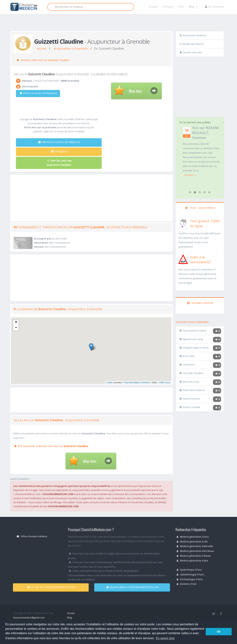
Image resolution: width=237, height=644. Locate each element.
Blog (193, 7)
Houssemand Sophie (193, 331)
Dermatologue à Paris (190, 579)
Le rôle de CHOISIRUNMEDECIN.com (51, 587)
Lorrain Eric (187, 365)
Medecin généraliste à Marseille (195, 546)
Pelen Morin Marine (192, 390)
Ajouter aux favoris (192, 44)
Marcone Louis (189, 382)
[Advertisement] (117, 24)
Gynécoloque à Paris (189, 570)
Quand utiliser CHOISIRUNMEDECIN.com (133, 587)
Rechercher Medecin (193, 35)
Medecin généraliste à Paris (193, 537)
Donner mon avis (191, 52)
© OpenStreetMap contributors (136, 383)
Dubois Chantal (190, 407)
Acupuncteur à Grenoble (71, 48)
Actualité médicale (200, 303)
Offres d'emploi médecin (32, 536)
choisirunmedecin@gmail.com (29, 618)
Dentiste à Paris (187, 584)
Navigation (59, 151)
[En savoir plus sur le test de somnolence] (183, 259)
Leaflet (109, 383)
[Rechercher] (91, 7)
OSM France (165, 383)
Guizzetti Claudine (191, 373)
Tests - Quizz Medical (200, 208)
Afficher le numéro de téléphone (39, 93)
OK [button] (219, 632)
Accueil (153, 7)
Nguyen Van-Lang (191, 339)
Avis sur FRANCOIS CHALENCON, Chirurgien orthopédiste (197, 138)
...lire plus (188, 167)
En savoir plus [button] (165, 638)
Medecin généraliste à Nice (192, 561)
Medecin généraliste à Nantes (194, 556)
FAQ (181, 7)
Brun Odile (187, 356)
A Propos (168, 7)
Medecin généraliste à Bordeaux (195, 551)
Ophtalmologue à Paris (190, 574)
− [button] (16, 328)
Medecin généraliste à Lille (192, 541)
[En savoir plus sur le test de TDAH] (183, 223)
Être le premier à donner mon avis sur (51, 446)
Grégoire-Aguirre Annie (194, 348)
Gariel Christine (190, 399)
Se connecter (214, 7)
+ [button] (16, 322)
